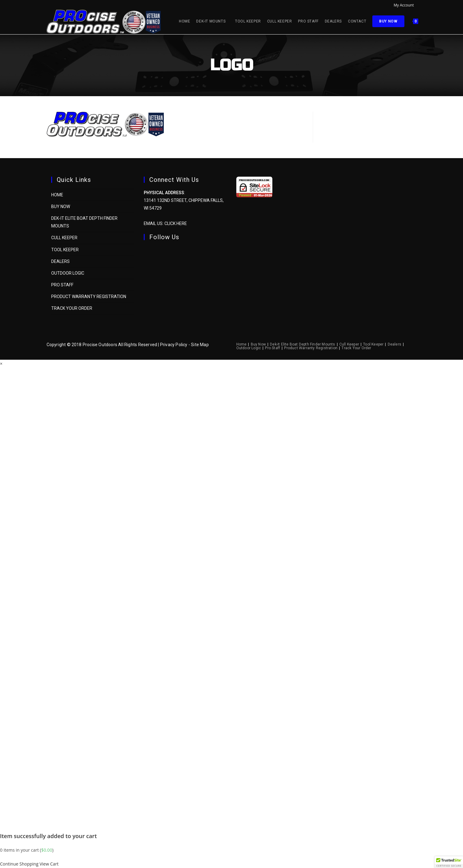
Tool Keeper (65, 250)
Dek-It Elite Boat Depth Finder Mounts (302, 344)
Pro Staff (62, 285)
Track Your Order (72, 308)
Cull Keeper (64, 238)
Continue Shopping (19, 864)
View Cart (49, 864)
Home (57, 195)
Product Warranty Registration (89, 297)
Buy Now (61, 207)
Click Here (176, 223)
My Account (405, 5)
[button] (449, 862)
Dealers (60, 261)
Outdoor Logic (68, 273)
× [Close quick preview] (1, 364)
